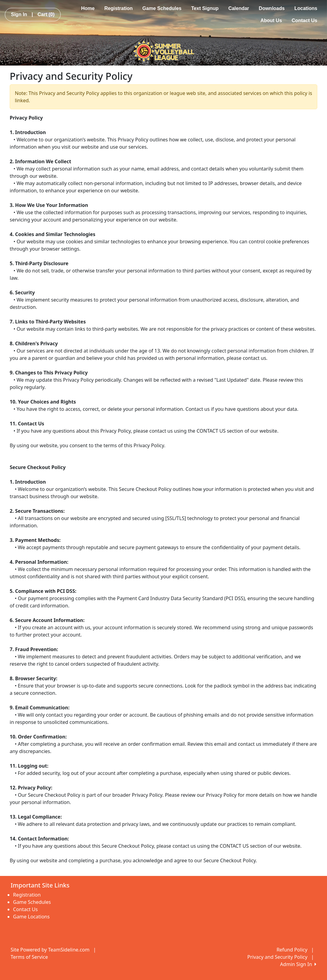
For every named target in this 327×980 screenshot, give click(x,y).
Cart (46, 14)
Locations (306, 8)
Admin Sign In (298, 964)
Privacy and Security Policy (277, 957)
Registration (118, 8)
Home (88, 8)
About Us (271, 20)
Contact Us (305, 20)
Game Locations (31, 917)
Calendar (239, 8)
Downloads (272, 8)
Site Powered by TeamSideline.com (50, 950)
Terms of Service (29, 957)
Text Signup (205, 8)
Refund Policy (292, 950)
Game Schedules (162, 8)
